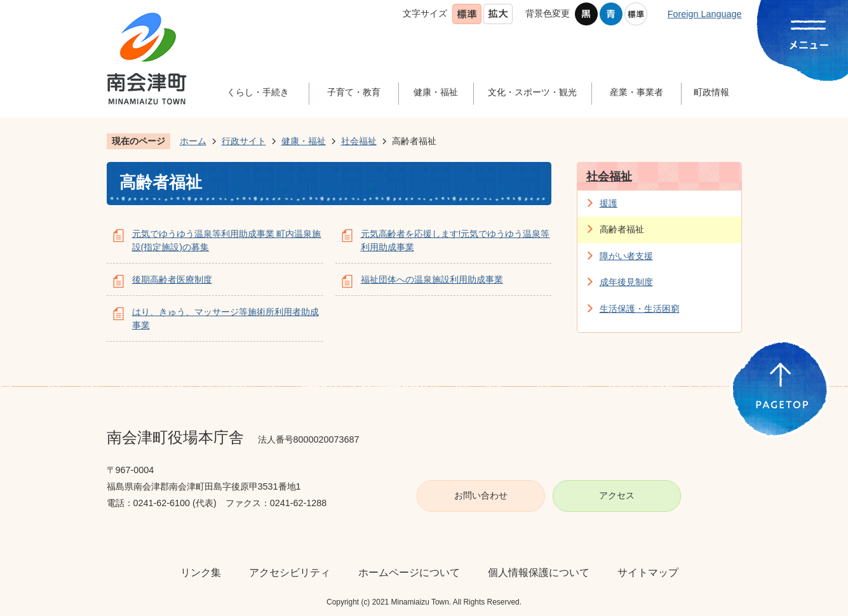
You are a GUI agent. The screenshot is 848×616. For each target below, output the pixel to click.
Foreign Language (705, 14)
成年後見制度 (626, 282)
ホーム (193, 141)
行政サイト (244, 141)
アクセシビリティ (290, 572)
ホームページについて (409, 572)
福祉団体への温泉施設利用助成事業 (432, 279)
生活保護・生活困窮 (640, 309)
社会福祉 (359, 141)
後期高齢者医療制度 (172, 279)
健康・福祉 (304, 141)
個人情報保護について (539, 572)
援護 (609, 203)
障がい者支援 (626, 256)
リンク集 (201, 572)
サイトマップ (648, 572)
